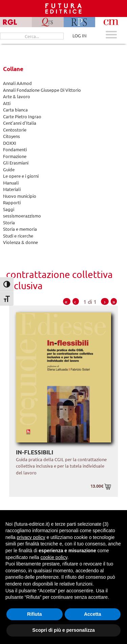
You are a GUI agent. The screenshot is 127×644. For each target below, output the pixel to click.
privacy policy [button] (31, 537)
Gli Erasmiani (16, 163)
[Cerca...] (32, 36)
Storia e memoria (20, 229)
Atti (7, 103)
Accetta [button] (93, 614)
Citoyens (12, 136)
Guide (9, 169)
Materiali (12, 189)
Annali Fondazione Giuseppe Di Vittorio (42, 90)
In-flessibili (35, 452)
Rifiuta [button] (35, 614)
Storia (9, 222)
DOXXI (10, 143)
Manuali (11, 183)
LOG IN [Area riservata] (79, 36)
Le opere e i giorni (21, 176)
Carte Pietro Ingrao (22, 116)
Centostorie (15, 130)
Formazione (15, 156)
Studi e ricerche (18, 236)
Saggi (9, 209)
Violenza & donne (20, 242)
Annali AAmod (17, 83)
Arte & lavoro (17, 96)
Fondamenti (15, 149)
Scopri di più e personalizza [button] (63, 630)
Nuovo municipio (20, 196)
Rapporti (12, 202)
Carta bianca (15, 110)
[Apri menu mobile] (111, 36)
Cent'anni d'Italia (20, 123)
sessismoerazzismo (22, 216)
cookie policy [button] (54, 557)
